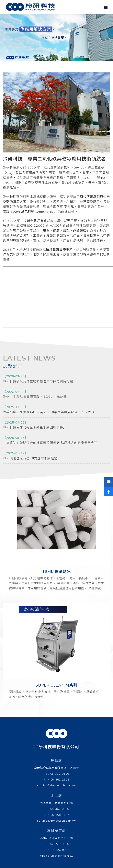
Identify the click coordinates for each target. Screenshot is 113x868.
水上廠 (56, 796)
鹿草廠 (56, 761)
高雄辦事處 (56, 831)
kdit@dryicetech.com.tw (56, 856)
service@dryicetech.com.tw (56, 786)
